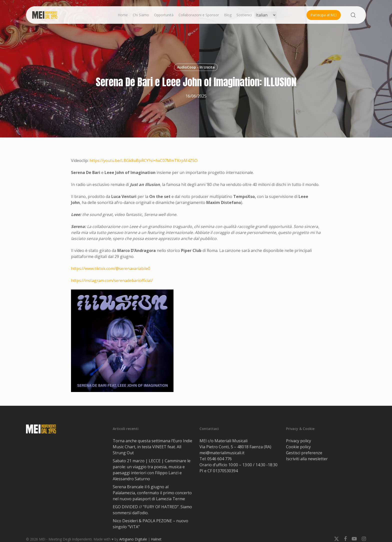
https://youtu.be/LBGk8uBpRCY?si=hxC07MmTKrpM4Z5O (143, 160)
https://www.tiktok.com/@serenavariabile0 (111, 268)
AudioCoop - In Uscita (196, 67)
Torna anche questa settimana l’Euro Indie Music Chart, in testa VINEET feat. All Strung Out (152, 447)
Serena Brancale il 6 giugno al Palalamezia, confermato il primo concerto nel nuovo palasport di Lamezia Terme (152, 493)
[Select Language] (265, 15)
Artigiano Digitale (133, 539)
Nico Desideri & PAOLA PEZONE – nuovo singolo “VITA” (150, 524)
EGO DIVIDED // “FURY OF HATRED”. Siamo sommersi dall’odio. (152, 510)
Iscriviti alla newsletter (307, 459)
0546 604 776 (219, 459)
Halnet (156, 539)
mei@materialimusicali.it (222, 453)
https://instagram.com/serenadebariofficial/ (112, 280)
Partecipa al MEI (324, 15)
